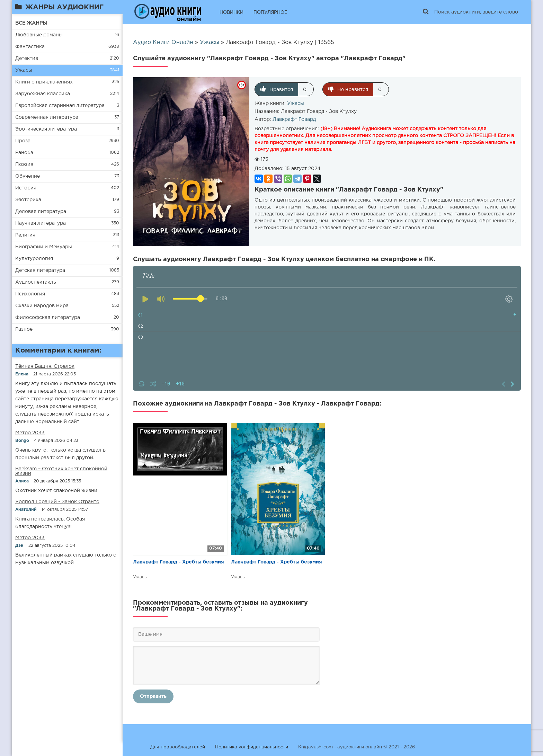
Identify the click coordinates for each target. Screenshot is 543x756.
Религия (25, 235)
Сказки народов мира (42, 306)
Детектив (27, 59)
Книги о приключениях (44, 82)
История (26, 188)
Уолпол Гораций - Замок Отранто (57, 502)
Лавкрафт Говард (294, 119)
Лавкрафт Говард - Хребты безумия (179, 562)
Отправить (153, 696)
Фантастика (30, 47)
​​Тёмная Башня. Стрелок (45, 366)
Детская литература (40, 270)
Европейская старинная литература (60, 106)
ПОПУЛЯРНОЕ (270, 13)
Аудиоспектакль (36, 282)
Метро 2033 (30, 433)
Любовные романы (39, 35)
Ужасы (24, 70)
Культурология (34, 259)
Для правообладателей (178, 747)
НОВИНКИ (232, 13)
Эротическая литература (46, 129)
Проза (23, 141)
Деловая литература (41, 212)
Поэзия (24, 164)
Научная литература (41, 223)
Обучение (28, 176)
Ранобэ (24, 153)
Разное (24, 329)
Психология (30, 294)
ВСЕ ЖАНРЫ (31, 23)
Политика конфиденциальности (252, 747)
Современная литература (47, 117)
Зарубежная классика (43, 94)
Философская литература (48, 318)
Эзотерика (28, 200)
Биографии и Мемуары (44, 247)
